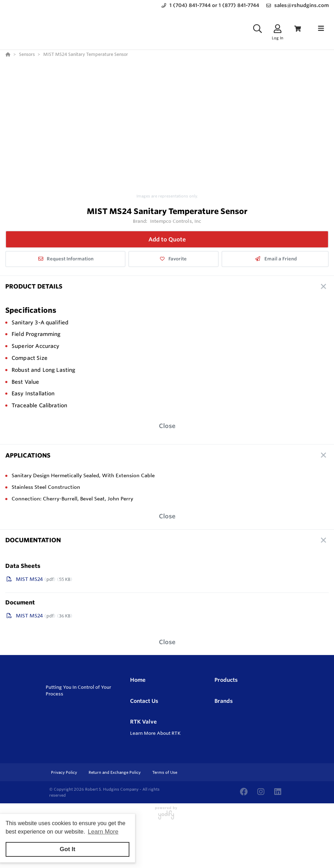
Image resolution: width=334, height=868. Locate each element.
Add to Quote (167, 239)
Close (167, 426)
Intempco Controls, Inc (176, 221)
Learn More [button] (103, 832)
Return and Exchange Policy (115, 772)
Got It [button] (68, 849)
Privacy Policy (65, 772)
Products (226, 680)
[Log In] (278, 29)
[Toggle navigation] (321, 28)
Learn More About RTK (155, 733)
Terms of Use (165, 772)
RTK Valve (143, 722)
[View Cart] (298, 29)
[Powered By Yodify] (167, 816)
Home (138, 680)
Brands (224, 701)
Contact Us (144, 701)
